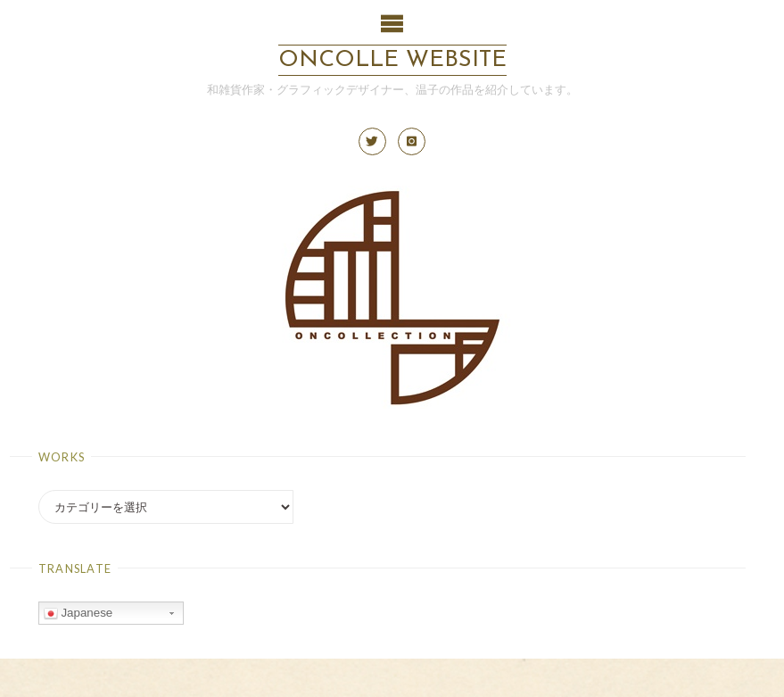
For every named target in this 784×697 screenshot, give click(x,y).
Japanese (78, 613)
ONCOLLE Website (392, 60)
